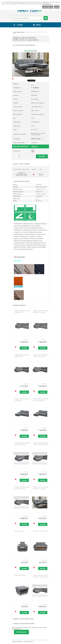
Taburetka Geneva (20, 575)
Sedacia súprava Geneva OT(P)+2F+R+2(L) (22, 488)
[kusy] (15, 156)
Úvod (14, 32)
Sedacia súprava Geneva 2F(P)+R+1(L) (22, 312)
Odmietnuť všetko (48, 7)
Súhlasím (57, 7)
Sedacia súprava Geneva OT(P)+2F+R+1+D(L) (41, 488)
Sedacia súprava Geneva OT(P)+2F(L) (22, 400)
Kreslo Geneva (19, 531)
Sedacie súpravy (21, 32)
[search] (46, 18)
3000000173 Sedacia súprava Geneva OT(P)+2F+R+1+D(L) (22, 174)
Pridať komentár (21, 632)
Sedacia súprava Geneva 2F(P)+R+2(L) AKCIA (41, 356)
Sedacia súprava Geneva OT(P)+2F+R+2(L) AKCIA (41, 576)
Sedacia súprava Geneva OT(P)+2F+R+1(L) (22, 444)
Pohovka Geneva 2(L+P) (40, 531)
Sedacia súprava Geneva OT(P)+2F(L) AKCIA (41, 400)
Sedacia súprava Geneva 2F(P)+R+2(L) (22, 356)
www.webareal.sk (28, 642)
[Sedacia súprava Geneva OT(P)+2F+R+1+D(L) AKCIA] (31, 53)
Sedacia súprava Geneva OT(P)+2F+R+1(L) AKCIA (41, 444)
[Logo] (29, 10)
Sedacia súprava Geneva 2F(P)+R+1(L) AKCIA (41, 312)
